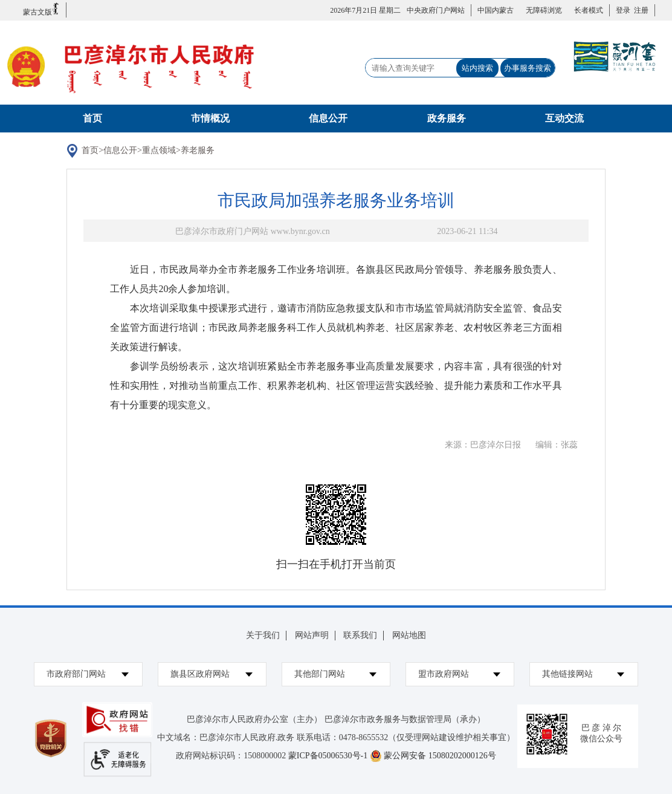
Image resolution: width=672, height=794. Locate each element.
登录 (623, 10)
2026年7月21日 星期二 (365, 10)
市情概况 (210, 118)
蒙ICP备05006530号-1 (328, 756)
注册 (639, 10)
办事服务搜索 (528, 68)
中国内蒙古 (496, 10)
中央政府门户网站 (436, 10)
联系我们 (360, 635)
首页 (92, 118)
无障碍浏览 (544, 10)
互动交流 (564, 118)
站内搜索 (477, 68)
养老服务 (198, 150)
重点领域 (159, 150)
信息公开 (328, 118)
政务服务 (447, 118)
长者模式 (589, 10)
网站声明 (312, 635)
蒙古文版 (41, 9)
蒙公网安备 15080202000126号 (440, 756)
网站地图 (409, 635)
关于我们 (263, 635)
